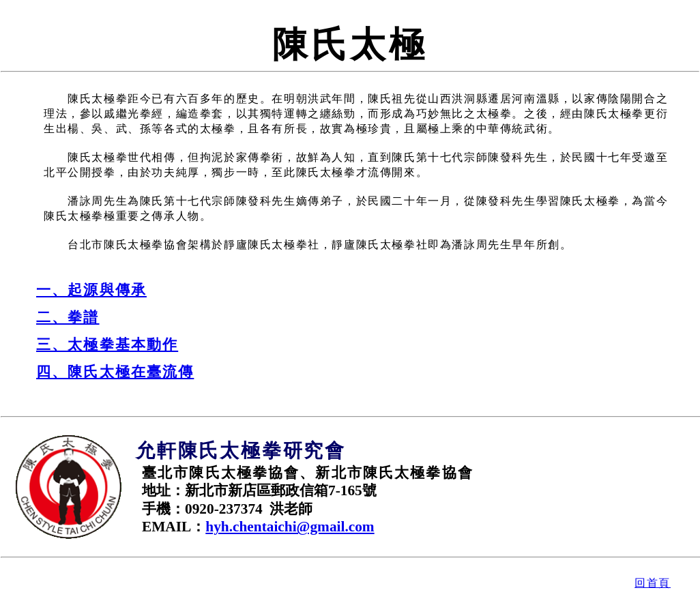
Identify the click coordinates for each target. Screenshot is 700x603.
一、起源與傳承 (91, 290)
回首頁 (653, 583)
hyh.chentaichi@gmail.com (290, 527)
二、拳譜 (68, 317)
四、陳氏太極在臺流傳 (115, 372)
